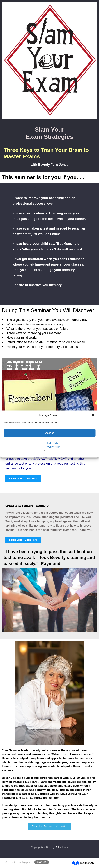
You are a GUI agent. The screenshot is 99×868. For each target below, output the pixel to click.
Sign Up (42, 862)
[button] (93, 415)
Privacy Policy (53, 447)
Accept (50, 433)
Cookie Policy (53, 443)
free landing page (23, 862)
